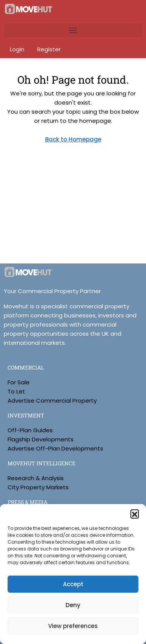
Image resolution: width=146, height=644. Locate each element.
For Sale (19, 382)
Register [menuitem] (49, 49)
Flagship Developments (41, 439)
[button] (135, 514)
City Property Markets (38, 487)
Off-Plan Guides (30, 430)
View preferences (73, 626)
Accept (73, 584)
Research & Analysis (36, 478)
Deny (73, 605)
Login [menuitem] (18, 49)
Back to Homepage (73, 139)
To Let (16, 391)
